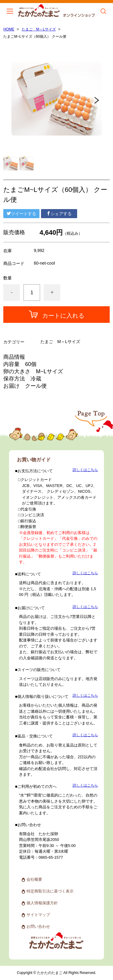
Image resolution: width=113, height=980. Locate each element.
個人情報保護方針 (42, 903)
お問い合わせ (38, 926)
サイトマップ (38, 915)
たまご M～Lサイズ (39, 29)
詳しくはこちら (85, 470)
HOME (9, 29)
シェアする (59, 214)
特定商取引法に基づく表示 (50, 891)
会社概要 (34, 879)
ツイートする (21, 214)
